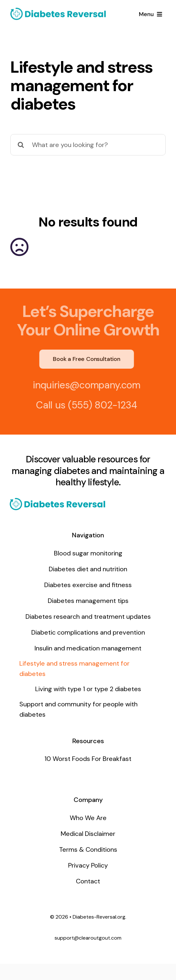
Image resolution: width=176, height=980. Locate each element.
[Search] (21, 145)
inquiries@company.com (84, 385)
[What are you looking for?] (88, 145)
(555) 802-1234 (100, 405)
